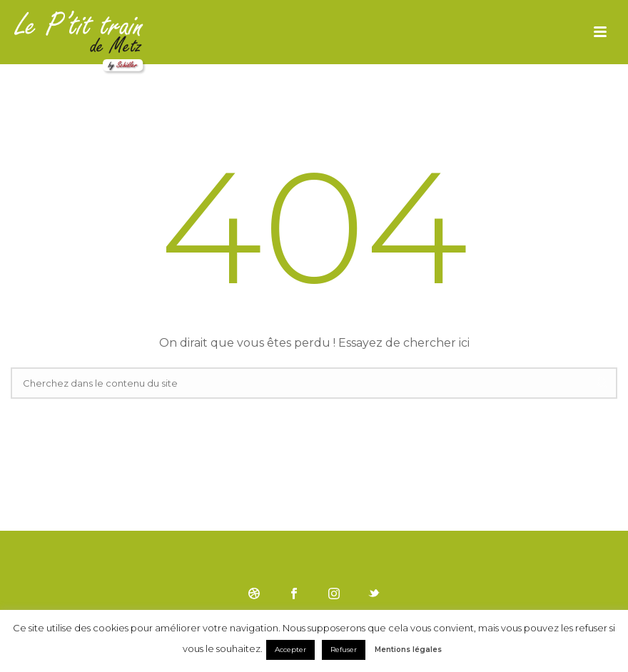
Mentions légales (408, 650)
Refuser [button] (344, 650)
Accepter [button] (290, 650)
